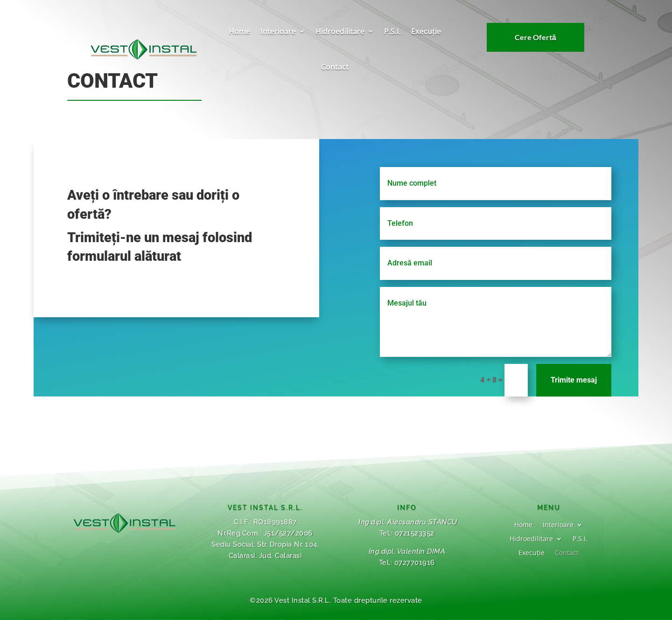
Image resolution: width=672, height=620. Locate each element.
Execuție (426, 31)
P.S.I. (392, 31)
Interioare (278, 31)
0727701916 (415, 563)
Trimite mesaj (567, 380)
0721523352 (415, 533)
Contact (335, 67)
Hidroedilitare (340, 31)
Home (239, 31)
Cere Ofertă (535, 38)
